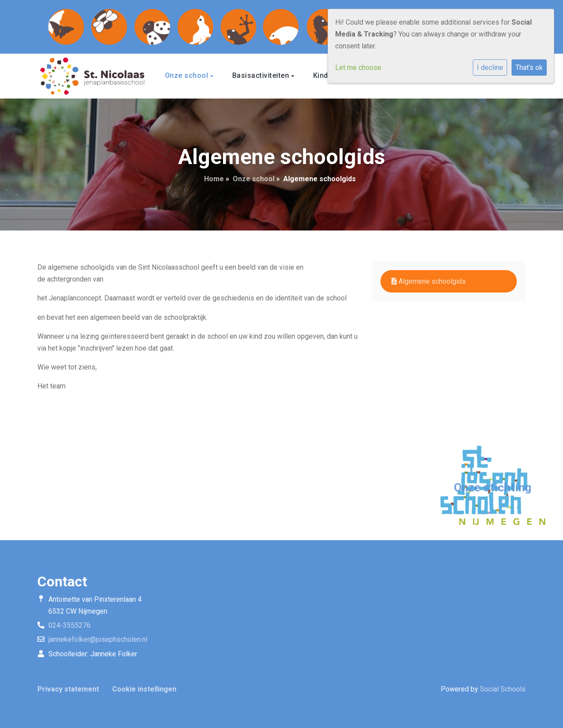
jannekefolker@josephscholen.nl (98, 639)
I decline (490, 68)
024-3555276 (69, 625)
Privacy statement (68, 689)
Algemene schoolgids (429, 281)
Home (214, 179)
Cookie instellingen (144, 689)
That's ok (529, 68)
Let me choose (358, 68)
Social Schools (503, 689)
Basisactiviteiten (262, 75)
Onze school (188, 75)
